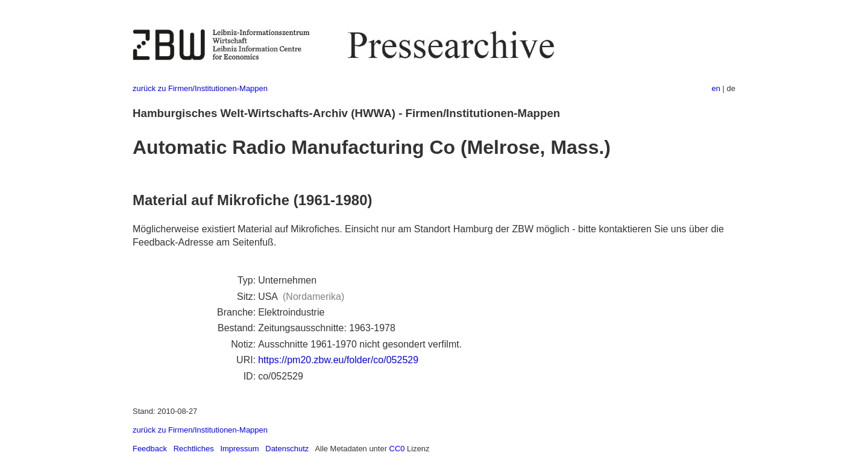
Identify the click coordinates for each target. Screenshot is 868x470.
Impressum (239, 449)
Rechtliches (194, 449)
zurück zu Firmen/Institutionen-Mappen (200, 88)
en (716, 88)
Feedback (150, 449)
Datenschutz (287, 449)
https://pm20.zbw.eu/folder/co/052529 (338, 360)
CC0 (397, 449)
